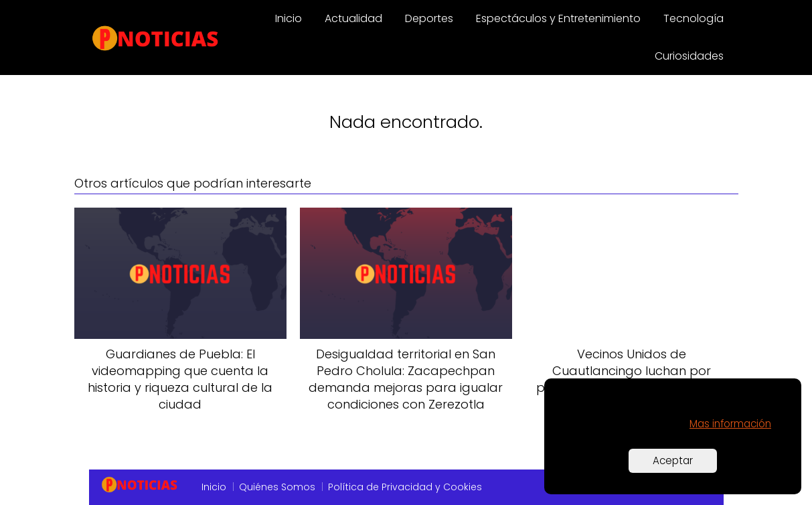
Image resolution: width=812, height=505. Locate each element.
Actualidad (353, 18)
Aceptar (673, 460)
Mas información (730, 424)
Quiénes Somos (277, 487)
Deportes (429, 18)
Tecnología (694, 18)
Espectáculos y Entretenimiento (558, 18)
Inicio (289, 18)
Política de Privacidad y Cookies (405, 487)
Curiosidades (689, 56)
